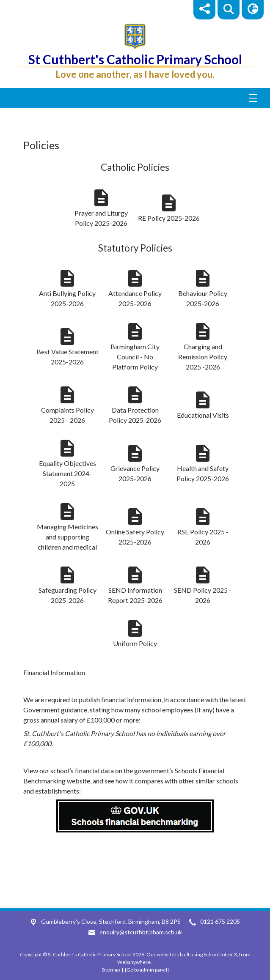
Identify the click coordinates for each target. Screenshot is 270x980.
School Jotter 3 (220, 954)
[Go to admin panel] (147, 970)
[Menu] (135, 98)
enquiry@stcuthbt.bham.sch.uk (141, 932)
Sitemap (111, 970)
